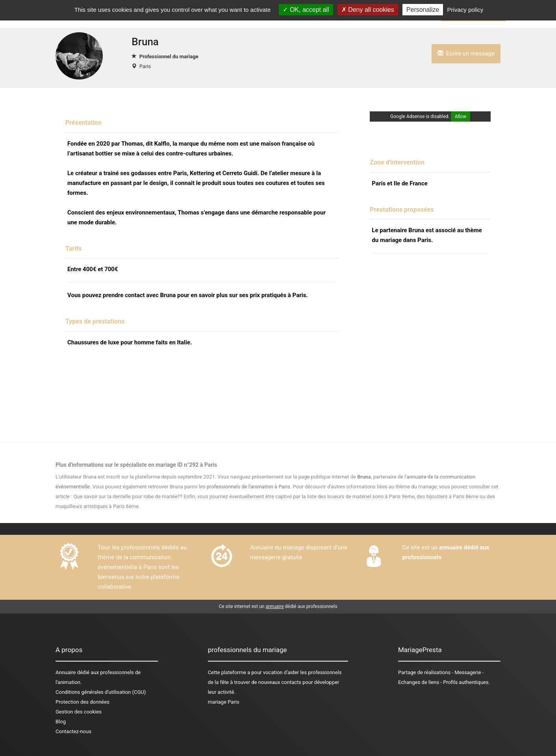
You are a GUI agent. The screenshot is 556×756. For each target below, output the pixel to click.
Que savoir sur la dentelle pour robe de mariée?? (128, 496)
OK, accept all (306, 10)
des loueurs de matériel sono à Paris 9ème (366, 496)
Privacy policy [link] (465, 10)
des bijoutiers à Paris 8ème (448, 496)
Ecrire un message (466, 54)
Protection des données (82, 702)
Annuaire (66, 672)
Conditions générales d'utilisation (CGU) (101, 692)
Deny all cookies (368, 10)
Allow (461, 116)
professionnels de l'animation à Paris (248, 487)
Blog (61, 722)
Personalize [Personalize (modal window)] (423, 10)
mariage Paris (224, 702)
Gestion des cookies (79, 712)
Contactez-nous (73, 731)
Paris (145, 66)
